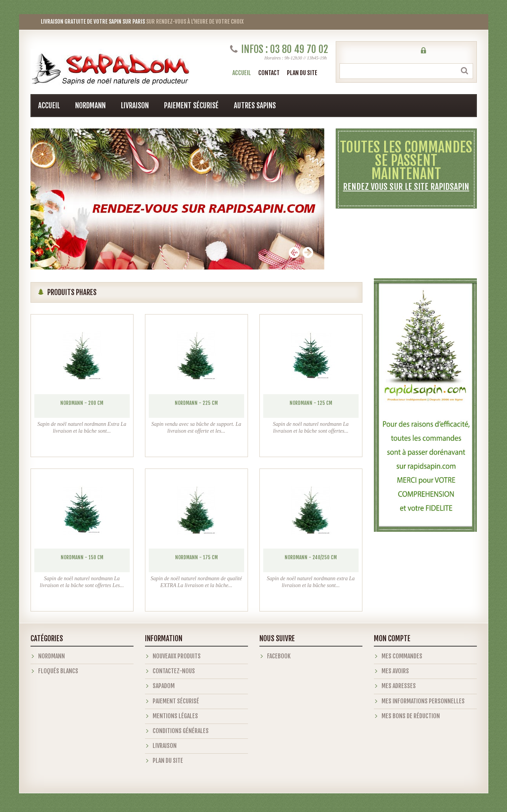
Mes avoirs (395, 671)
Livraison (135, 106)
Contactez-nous (174, 671)
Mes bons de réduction (411, 716)
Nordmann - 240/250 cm (311, 557)
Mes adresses (399, 686)
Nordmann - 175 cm (196, 557)
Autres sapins (255, 106)
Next (308, 253)
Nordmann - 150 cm (82, 557)
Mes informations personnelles (423, 701)
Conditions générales (181, 731)
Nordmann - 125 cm (311, 403)
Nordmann (90, 106)
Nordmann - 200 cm (82, 403)
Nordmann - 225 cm (196, 403)
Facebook (279, 656)
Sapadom (164, 686)
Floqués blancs (58, 671)
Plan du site (168, 761)
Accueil (242, 73)
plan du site (302, 73)
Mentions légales (175, 716)
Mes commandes (402, 656)
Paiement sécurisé (191, 106)
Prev (294, 253)
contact (269, 73)
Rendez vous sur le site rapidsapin (406, 187)
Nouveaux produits (177, 656)
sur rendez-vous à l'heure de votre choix (137, 22)
